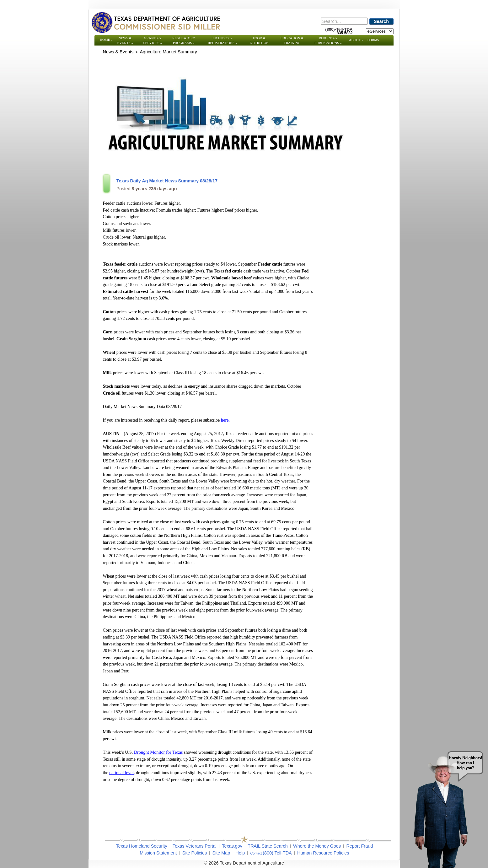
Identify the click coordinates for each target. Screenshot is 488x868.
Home (106, 40)
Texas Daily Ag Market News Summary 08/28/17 (167, 181)
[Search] (344, 21)
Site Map (221, 853)
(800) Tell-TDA (277, 853)
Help (240, 853)
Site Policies (195, 853)
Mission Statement (158, 853)
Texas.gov (232, 846)
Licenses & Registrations (222, 40)
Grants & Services (152, 40)
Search (381, 21)
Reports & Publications (328, 40)
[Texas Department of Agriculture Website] (156, 22)
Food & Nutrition (259, 40)
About (356, 40)
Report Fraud (359, 846)
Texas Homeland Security (142, 846)
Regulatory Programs (184, 40)
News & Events (125, 40)
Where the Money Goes (317, 846)
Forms (373, 40)
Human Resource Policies (323, 853)
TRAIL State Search (268, 846)
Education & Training (292, 40)
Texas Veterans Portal (195, 846)
